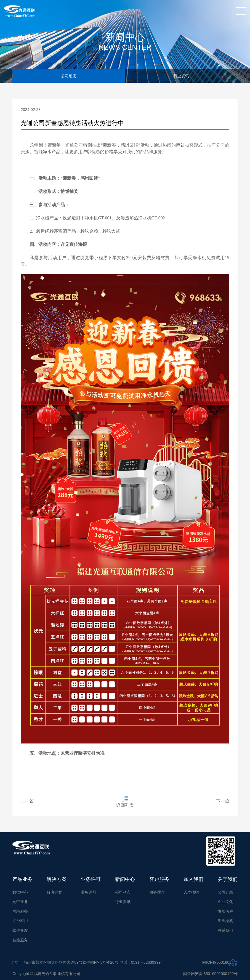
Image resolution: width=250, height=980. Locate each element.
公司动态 (69, 76)
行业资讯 (181, 76)
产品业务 (22, 879)
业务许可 (91, 879)
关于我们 (228, 879)
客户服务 (159, 879)
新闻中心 (125, 879)
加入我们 (193, 879)
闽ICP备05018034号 (220, 962)
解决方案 (57, 879)
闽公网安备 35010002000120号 (210, 974)
